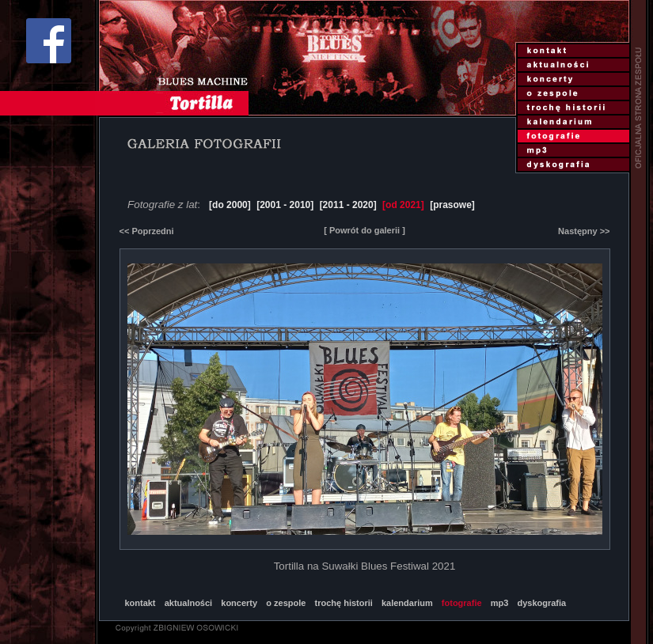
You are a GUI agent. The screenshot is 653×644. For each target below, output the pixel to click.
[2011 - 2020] (348, 205)
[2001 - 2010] (285, 205)
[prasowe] (452, 205)
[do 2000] (230, 205)
